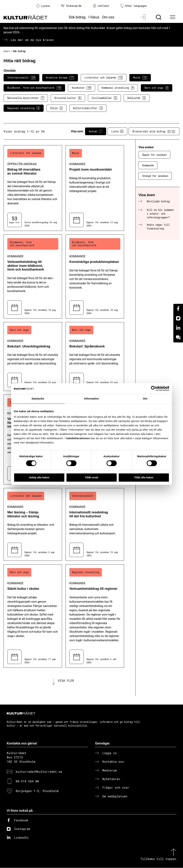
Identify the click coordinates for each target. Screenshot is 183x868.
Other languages (133, 6)
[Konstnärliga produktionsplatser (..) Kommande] (95, 276)
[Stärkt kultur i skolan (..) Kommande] (33, 616)
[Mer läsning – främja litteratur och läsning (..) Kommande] (33, 524)
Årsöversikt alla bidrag (154, 131)
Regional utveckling (24, 108)
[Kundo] (178, 338)
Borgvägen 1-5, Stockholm (37, 791)
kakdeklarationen (78, 438)
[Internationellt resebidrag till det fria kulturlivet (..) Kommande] (95, 524)
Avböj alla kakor (39, 477)
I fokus (94, 17)
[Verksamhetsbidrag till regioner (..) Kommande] (95, 616)
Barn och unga (157, 88)
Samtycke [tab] (38, 399)
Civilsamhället (104, 98)
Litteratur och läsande (104, 78)
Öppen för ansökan (154, 155)
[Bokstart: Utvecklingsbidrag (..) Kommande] (33, 356)
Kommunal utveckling (118, 88)
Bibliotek (137, 98)
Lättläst (101, 6)
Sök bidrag (77, 17)
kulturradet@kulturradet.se (39, 772)
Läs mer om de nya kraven (32, 40)
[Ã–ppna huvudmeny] (173, 17)
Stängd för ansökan (155, 176)
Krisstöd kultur (68, 98)
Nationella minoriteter (26, 98)
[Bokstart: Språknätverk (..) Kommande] (95, 356)
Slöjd (56, 108)
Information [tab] (91, 399)
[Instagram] (178, 318)
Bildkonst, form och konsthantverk (34, 88)
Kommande (148, 165)
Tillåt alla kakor (144, 477)
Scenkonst (81, 88)
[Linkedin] (178, 328)
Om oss (108, 17)
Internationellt (21, 78)
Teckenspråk (71, 6)
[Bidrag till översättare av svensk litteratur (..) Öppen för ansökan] (33, 188)
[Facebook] (178, 309)
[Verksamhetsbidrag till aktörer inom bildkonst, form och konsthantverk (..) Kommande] (33, 276)
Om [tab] (145, 399)
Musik (140, 78)
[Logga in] (143, 17)
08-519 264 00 (27, 782)
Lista (117, 131)
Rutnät (96, 131)
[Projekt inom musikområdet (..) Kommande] (95, 188)
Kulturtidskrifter (88, 108)
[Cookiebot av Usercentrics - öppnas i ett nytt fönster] (154, 388)
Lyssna (43, 6)
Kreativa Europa (60, 78)
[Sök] (159, 17)
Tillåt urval (92, 477)
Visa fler (66, 681)
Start (7, 51)
